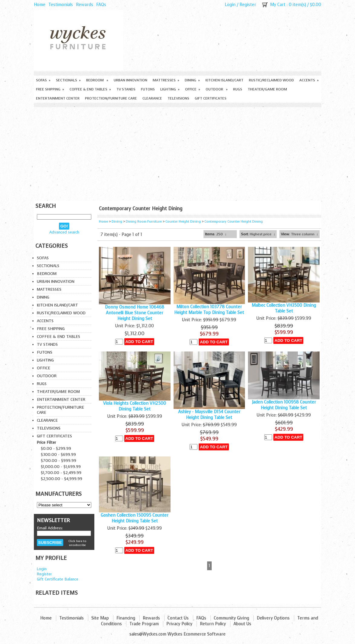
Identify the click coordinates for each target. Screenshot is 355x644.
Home (40, 5)
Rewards (85, 5)
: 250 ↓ (216, 234)
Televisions (178, 98)
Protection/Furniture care (111, 98)
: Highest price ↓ (258, 234)
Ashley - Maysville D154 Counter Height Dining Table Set (209, 415)
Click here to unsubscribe (77, 543)
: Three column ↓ (300, 234)
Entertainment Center (58, 98)
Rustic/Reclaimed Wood (271, 80)
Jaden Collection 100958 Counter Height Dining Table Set (284, 405)
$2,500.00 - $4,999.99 (62, 479)
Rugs (238, 89)
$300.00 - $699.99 (58, 454)
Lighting (170, 89)
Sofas (43, 80)
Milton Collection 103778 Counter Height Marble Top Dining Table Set (209, 310)
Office (193, 89)
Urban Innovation (130, 80)
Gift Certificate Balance (58, 579)
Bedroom (97, 80)
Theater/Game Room (267, 89)
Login (230, 5)
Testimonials (61, 5)
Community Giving (231, 618)
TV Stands (126, 89)
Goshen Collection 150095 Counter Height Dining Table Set (135, 518)
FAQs (101, 5)
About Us (242, 624)
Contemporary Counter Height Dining (234, 222)
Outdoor (217, 89)
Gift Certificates (211, 98)
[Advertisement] (177, 152)
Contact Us (178, 618)
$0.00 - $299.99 (56, 448)
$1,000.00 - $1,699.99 (61, 467)
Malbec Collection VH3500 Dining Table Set (284, 308)
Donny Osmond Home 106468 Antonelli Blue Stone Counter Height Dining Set (135, 313)
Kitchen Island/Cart (224, 80)
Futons (148, 89)
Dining (192, 80)
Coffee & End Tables (90, 89)
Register (248, 5)
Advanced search (64, 232)
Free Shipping (50, 89)
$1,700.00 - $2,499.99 (61, 473)
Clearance (152, 98)
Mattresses (166, 80)
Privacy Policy (179, 624)
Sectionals (68, 80)
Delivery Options (273, 618)
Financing (126, 618)
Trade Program (144, 624)
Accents (309, 80)
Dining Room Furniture (144, 222)
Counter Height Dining (183, 222)
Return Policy (213, 624)
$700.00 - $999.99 (59, 461)
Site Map (100, 618)
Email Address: (50, 528)
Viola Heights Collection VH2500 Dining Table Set (135, 406)
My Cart (278, 5)
